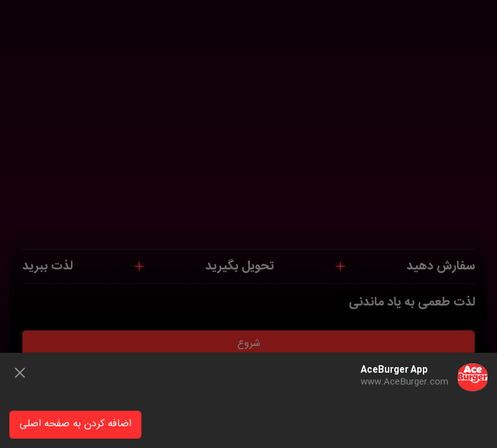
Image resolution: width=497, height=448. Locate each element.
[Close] (20, 373)
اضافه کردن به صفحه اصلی (75, 424)
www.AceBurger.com (405, 382)
